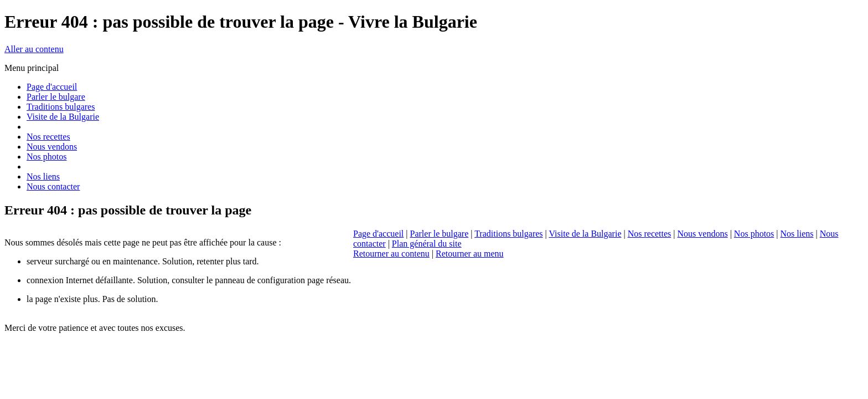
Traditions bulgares (508, 234)
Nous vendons (703, 234)
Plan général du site (427, 244)
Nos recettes (650, 234)
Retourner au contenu (391, 254)
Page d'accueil (378, 234)
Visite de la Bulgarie (585, 234)
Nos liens (797, 234)
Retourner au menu (470, 254)
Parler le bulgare (440, 234)
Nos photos (754, 234)
